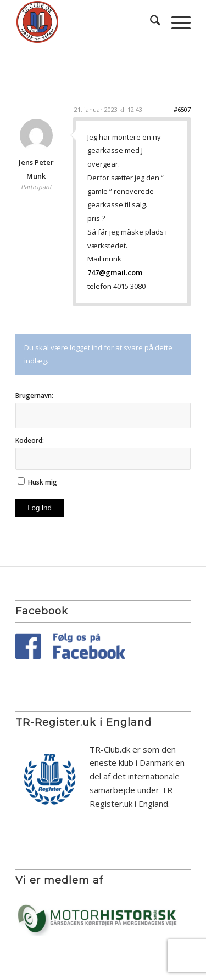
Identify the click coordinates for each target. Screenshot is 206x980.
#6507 (182, 109)
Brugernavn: (34, 395)
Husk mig (43, 482)
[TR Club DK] (85, 22)
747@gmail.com (115, 272)
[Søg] (150, 22)
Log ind (40, 508)
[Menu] (176, 22)
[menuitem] (150, 22)
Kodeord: (30, 440)
